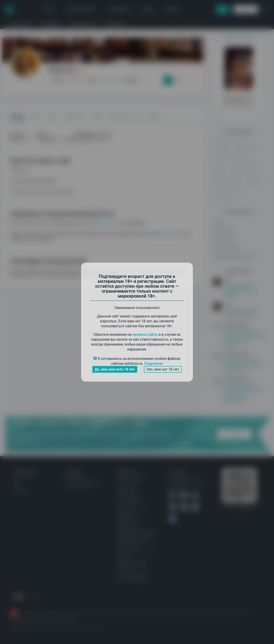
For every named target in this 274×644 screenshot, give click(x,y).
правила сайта (145, 334)
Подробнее (153, 363)
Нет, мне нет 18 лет (163, 369)
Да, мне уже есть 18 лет (115, 369)
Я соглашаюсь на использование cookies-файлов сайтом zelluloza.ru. (137, 361)
